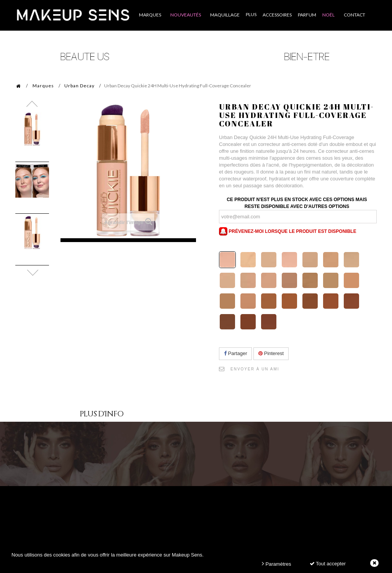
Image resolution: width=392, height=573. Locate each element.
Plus (251, 14)
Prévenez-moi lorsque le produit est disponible (288, 231)
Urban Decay (79, 86)
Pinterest (271, 353)
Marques (43, 86)
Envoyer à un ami (255, 369)
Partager (235, 353)
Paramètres (277, 564)
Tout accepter (328, 564)
